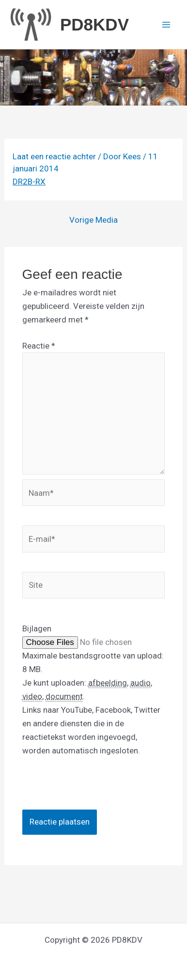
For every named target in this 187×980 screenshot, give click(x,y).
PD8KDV (94, 24)
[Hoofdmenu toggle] (167, 25)
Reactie (39, 346)
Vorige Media (93, 220)
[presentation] (96, 791)
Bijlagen (37, 628)
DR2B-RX (29, 182)
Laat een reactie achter (54, 156)
